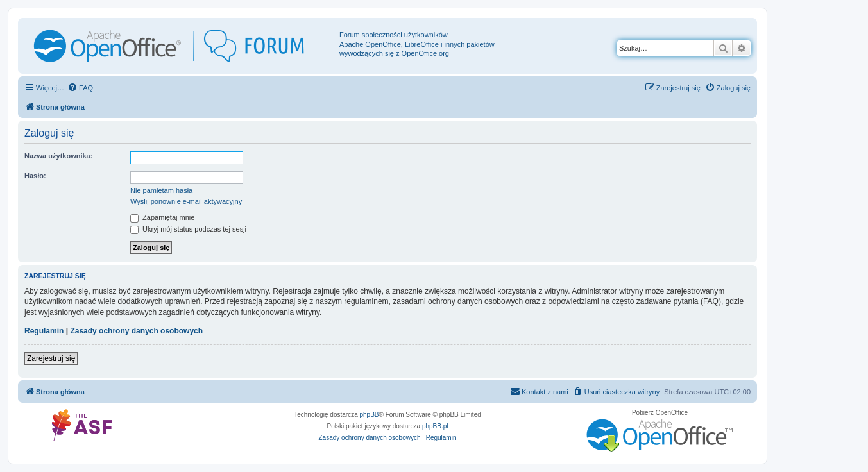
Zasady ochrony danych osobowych (136, 331)
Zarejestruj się (51, 358)
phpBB (370, 415)
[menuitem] (80, 88)
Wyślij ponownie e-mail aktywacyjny (186, 201)
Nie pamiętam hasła (161, 190)
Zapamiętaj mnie (162, 217)
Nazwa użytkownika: (58, 156)
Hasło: (35, 176)
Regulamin (44, 331)
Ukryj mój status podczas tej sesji (188, 229)
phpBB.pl (435, 426)
